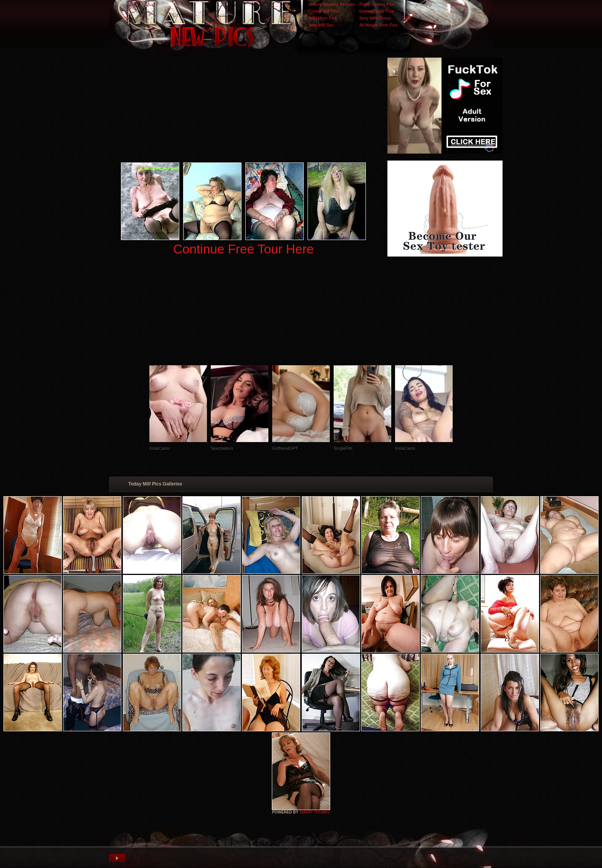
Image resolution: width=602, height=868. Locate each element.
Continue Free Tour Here (243, 249)
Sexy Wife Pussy (375, 18)
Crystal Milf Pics (324, 11)
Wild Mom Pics (323, 18)
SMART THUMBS (315, 812)
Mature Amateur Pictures (332, 4)
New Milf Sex (321, 25)
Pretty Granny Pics (377, 4)
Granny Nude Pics (376, 11)
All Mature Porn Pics (379, 25)
